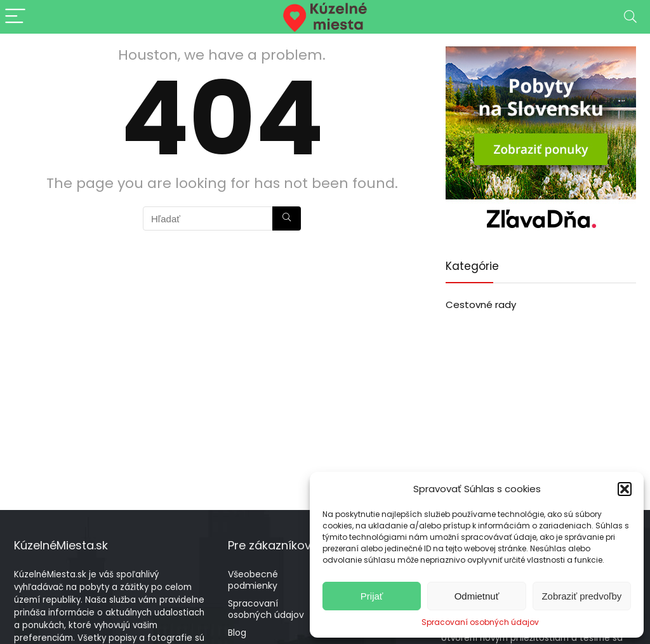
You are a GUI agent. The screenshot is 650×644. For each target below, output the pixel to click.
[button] (625, 489)
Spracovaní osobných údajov (480, 622)
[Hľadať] (287, 218)
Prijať (372, 596)
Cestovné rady (481, 305)
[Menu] (15, 17)
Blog (237, 633)
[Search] (630, 17)
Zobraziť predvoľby (581, 596)
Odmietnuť (477, 596)
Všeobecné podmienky (253, 580)
